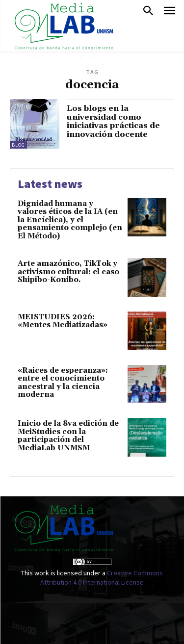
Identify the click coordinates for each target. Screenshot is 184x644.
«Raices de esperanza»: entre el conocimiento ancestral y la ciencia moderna (63, 383)
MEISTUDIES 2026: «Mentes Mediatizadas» (63, 321)
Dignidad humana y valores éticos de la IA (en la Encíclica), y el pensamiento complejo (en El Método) (70, 220)
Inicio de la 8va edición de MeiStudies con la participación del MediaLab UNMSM (68, 436)
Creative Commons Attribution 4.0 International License (102, 578)
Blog (18, 145)
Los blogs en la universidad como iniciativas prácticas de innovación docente (113, 121)
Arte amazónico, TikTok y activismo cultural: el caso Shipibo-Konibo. (68, 272)
